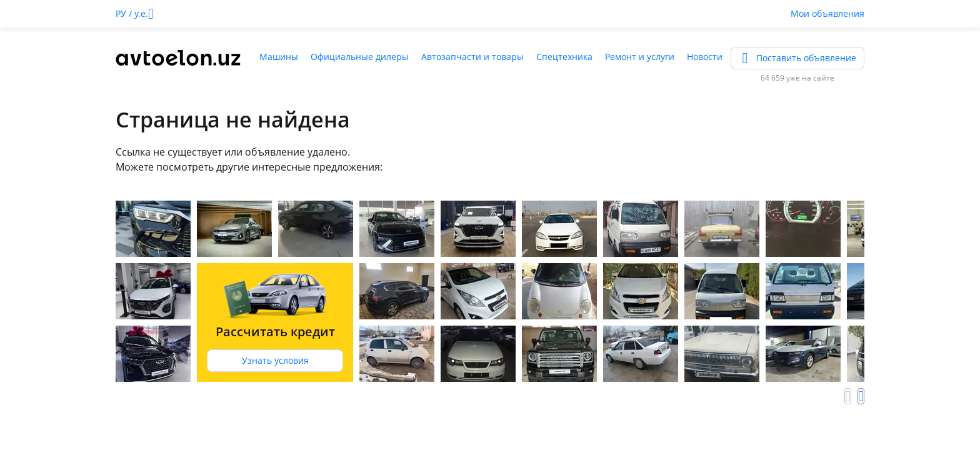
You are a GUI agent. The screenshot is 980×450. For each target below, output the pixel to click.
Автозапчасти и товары (472, 57)
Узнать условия (275, 360)
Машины (279, 57)
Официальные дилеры (360, 57)
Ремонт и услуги (640, 57)
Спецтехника (564, 57)
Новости (705, 57)
